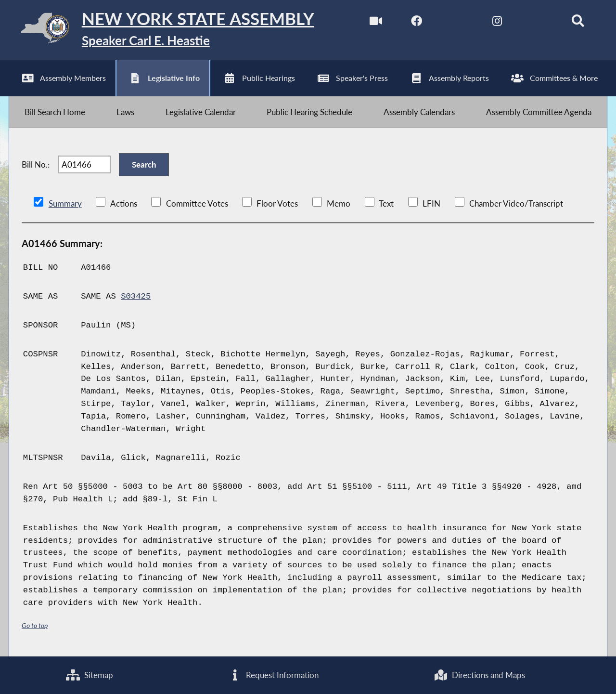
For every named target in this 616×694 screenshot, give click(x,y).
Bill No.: (36, 164)
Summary (65, 203)
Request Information (274, 675)
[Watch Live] (376, 23)
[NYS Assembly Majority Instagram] (497, 23)
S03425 (136, 296)
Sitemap (90, 675)
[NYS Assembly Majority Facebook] (417, 23)
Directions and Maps (479, 675)
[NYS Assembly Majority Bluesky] (537, 23)
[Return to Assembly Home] (161, 30)
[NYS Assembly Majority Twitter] (457, 23)
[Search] (578, 23)
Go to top (35, 625)
